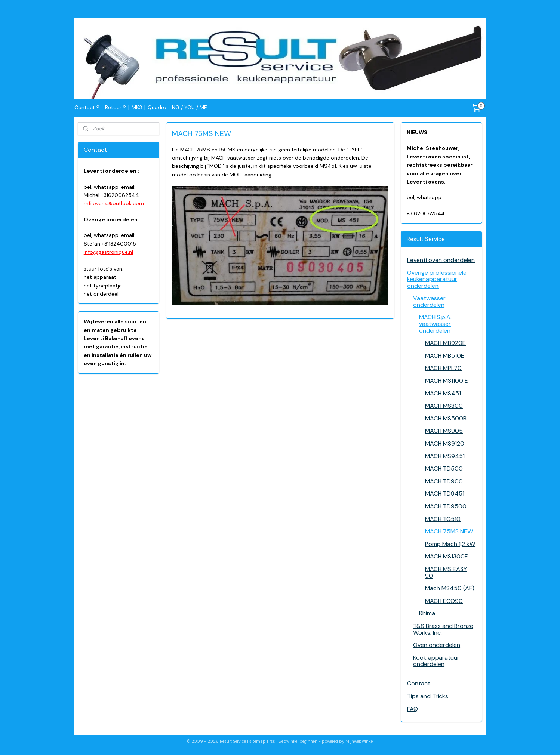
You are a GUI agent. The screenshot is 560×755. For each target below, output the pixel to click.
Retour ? (116, 107)
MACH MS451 (443, 393)
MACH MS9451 (445, 456)
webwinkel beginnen (298, 741)
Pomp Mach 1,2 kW (450, 544)
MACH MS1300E (447, 556)
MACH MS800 (444, 406)
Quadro (157, 107)
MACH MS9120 (445, 443)
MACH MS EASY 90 (446, 572)
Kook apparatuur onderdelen (436, 661)
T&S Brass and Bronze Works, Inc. (443, 629)
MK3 (137, 107)
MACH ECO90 (444, 601)
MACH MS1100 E (447, 381)
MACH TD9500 (446, 506)
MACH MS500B (446, 418)
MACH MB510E (445, 356)
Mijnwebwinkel (360, 741)
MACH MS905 (444, 431)
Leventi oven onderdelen (441, 260)
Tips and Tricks (428, 696)
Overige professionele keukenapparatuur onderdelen (437, 279)
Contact (419, 683)
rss (272, 741)
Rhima (427, 613)
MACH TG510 (443, 519)
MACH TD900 (444, 481)
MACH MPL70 (443, 368)
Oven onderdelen (437, 645)
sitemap (258, 741)
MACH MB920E (445, 343)
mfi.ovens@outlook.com (114, 203)
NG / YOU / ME (190, 107)
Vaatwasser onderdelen (429, 301)
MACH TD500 (444, 469)
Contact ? (87, 107)
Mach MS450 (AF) (450, 588)
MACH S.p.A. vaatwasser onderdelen (435, 324)
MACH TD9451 (445, 494)
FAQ (413, 709)
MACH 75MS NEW (449, 531)
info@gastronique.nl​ (108, 252)
